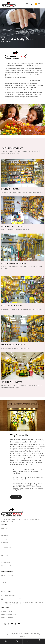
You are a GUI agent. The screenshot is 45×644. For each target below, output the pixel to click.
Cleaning (4, 539)
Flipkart (10, 611)
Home (3, 41)
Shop (3, 532)
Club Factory (5, 614)
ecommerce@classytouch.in (13, 599)
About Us (4, 552)
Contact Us (5, 555)
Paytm (3, 618)
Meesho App (10, 618)
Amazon (4, 611)
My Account (5, 528)
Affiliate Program (6, 562)
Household (5, 542)
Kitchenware (5, 535)
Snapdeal (13, 614)
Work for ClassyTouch (8, 566)
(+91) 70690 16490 (10, 595)
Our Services (5, 559)
